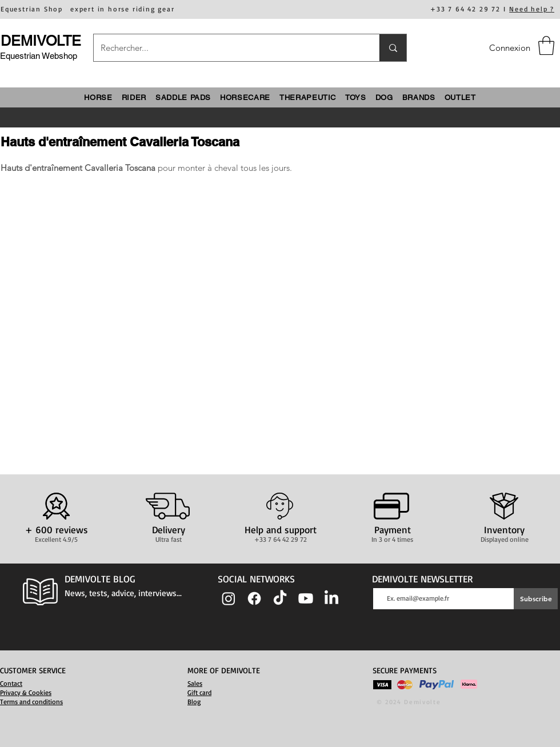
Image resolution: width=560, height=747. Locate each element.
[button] (546, 45)
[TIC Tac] (280, 598)
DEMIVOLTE (41, 41)
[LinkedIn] (331, 598)
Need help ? (532, 9)
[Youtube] (306, 598)
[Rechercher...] (228, 48)
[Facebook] (254, 598)
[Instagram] (229, 598)
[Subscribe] (536, 599)
